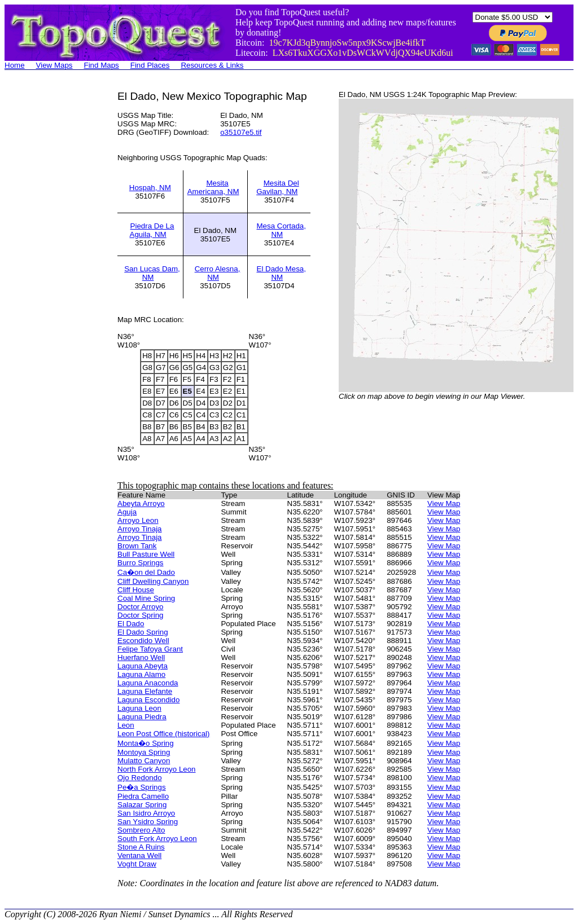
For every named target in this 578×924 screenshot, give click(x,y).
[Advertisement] (50, 259)
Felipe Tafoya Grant (150, 649)
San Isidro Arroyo (146, 813)
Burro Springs (141, 563)
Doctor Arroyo (140, 607)
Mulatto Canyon (144, 761)
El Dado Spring (143, 632)
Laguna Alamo (141, 674)
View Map (444, 503)
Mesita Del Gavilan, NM (278, 187)
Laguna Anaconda (148, 683)
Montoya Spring (144, 752)
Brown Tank (137, 546)
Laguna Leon (139, 708)
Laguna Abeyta (143, 666)
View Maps (54, 65)
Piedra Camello (143, 796)
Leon (126, 725)
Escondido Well (143, 641)
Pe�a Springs (142, 787)
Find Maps (102, 65)
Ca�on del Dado (146, 572)
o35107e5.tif (241, 132)
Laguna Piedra (142, 717)
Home (15, 65)
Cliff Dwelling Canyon (153, 581)
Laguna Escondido (148, 700)
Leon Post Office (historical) (163, 734)
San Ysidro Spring (148, 822)
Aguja (127, 512)
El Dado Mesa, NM (281, 273)
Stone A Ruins (141, 847)
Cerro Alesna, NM (218, 273)
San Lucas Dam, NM (152, 273)
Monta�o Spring (146, 743)
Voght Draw (137, 864)
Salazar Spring (142, 805)
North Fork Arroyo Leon (157, 769)
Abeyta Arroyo (141, 503)
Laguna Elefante (145, 691)
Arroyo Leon (138, 520)
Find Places (150, 65)
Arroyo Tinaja (140, 529)
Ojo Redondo (140, 778)
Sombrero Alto (141, 830)
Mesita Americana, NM (213, 187)
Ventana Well (139, 855)
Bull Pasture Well (146, 554)
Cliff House (136, 590)
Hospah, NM (150, 188)
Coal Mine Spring (146, 598)
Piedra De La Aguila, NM (152, 230)
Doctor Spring (141, 615)
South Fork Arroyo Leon (157, 839)
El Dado (131, 624)
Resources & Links (212, 65)
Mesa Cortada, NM (281, 230)
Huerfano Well (141, 657)
